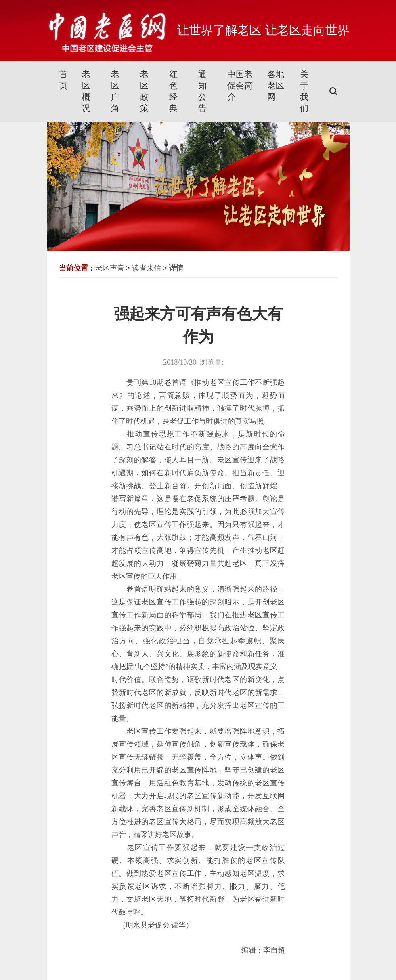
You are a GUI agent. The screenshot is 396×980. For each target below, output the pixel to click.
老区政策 (144, 91)
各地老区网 (276, 86)
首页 (63, 80)
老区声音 (110, 268)
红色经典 (173, 91)
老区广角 (115, 91)
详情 (176, 268)
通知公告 (202, 91)
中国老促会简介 (240, 86)
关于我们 (304, 91)
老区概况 (86, 91)
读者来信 (147, 268)
